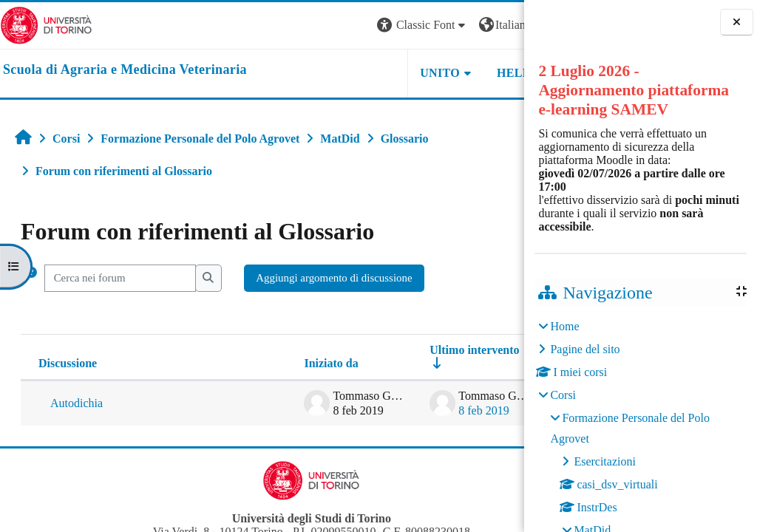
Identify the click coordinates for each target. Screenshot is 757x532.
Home (564, 326)
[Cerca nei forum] (120, 278)
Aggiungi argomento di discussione (334, 278)
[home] (125, 70)
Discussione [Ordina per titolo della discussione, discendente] (68, 363)
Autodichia (77, 403)
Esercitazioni (605, 461)
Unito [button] (342, 73)
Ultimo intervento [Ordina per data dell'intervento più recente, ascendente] (376, 350)
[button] (324, 25)
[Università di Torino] (46, 24)
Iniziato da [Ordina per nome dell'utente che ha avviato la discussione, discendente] (232, 363)
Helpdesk (431, 73)
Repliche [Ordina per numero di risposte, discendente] (472, 363)
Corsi (563, 395)
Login (498, 25)
